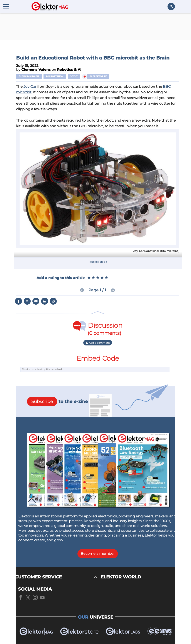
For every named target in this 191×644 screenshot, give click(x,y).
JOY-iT (74, 76)
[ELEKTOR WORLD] (141, 577)
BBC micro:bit (29, 76)
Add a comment (98, 343)
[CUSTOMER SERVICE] (56, 577)
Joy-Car (30, 87)
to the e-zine (57, 401)
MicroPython (55, 76)
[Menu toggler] (6, 6)
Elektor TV (98, 76)
